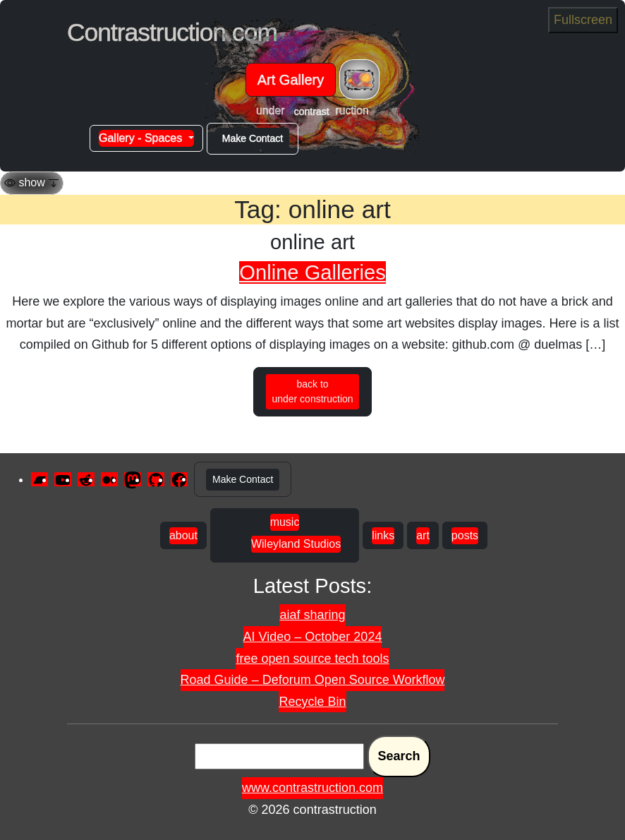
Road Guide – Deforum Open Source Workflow (313, 680)
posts (465, 535)
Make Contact (253, 138)
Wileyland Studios (296, 544)
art (423, 535)
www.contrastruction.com (312, 788)
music (285, 522)
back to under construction (312, 391)
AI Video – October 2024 (313, 637)
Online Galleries (312, 272)
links (383, 535)
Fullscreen (583, 20)
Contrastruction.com (172, 32)
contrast (312, 112)
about (183, 535)
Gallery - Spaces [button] (142, 138)
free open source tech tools (312, 659)
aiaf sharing (312, 615)
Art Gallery (291, 80)
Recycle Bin (312, 702)
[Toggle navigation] (359, 79)
